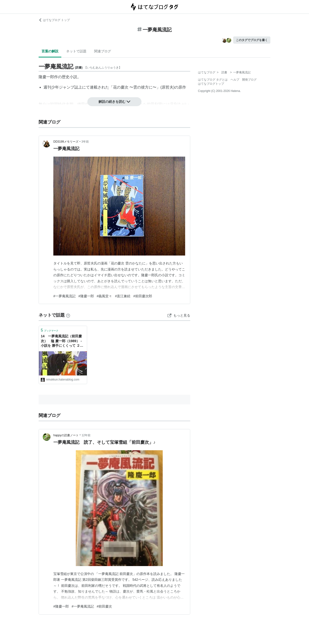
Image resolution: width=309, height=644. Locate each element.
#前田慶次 (105, 606)
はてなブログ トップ (54, 20)
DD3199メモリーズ (66, 142)
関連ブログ (103, 51)
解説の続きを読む (114, 102)
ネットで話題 (76, 51)
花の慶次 (121, 87)
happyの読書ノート (66, 435)
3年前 (85, 142)
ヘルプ (235, 80)
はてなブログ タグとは (213, 80)
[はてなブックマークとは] (68, 315)
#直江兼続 (123, 296)
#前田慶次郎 (143, 296)
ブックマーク (50, 330)
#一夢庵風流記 (64, 296)
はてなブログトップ (211, 84)
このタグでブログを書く (252, 40)
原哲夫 (168, 87)
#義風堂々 (105, 296)
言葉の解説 (50, 51)
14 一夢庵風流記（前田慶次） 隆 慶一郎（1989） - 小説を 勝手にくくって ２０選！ (62, 341)
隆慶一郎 (46, 77)
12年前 (86, 435)
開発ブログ (249, 80)
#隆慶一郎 (86, 296)
